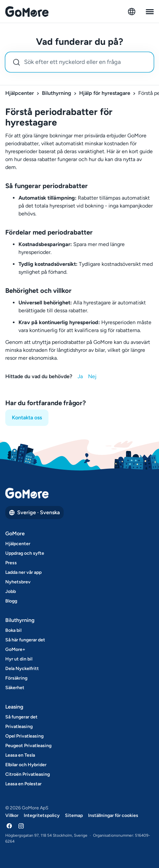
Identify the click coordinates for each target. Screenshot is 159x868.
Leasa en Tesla (20, 755)
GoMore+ (15, 649)
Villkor (12, 815)
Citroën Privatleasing (28, 774)
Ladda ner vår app (23, 572)
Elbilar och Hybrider (26, 765)
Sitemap (74, 815)
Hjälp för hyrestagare (105, 93)
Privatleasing (19, 727)
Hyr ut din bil (19, 659)
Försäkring (16, 678)
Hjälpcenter (20, 93)
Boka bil (13, 630)
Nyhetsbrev (18, 582)
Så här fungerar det (25, 640)
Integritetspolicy (42, 815)
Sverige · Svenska (34, 512)
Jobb (11, 591)
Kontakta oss (27, 418)
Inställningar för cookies (113, 815)
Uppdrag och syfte (25, 553)
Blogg (11, 601)
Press (11, 563)
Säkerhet (15, 688)
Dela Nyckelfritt (22, 669)
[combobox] (79, 62)
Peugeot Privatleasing (28, 746)
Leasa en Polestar (23, 784)
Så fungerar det (21, 717)
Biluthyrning (57, 93)
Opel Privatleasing (24, 736)
